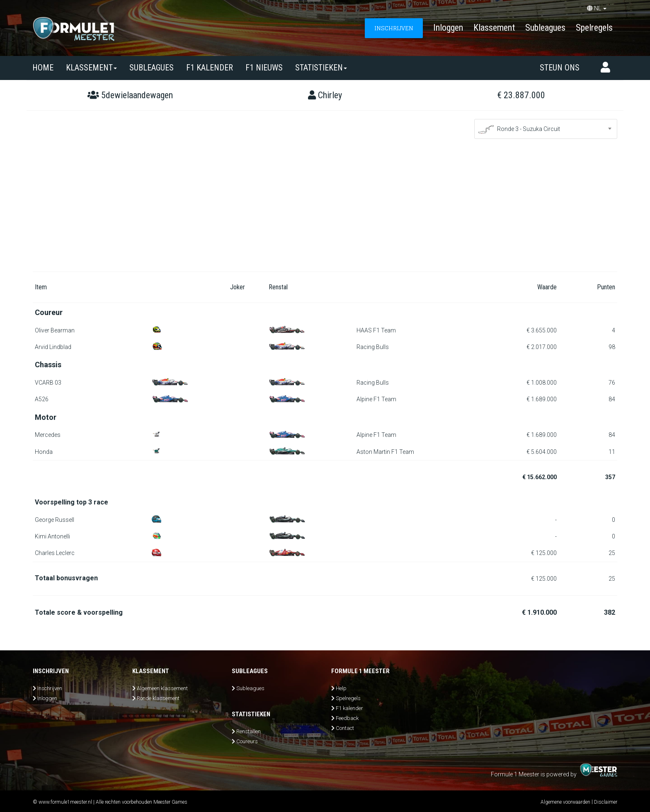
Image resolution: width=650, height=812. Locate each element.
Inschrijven (50, 688)
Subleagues (545, 28)
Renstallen (249, 731)
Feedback (347, 718)
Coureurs (247, 741)
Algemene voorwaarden (565, 802)
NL (597, 8)
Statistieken (321, 68)
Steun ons (560, 68)
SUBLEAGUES (152, 68)
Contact (345, 728)
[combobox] (546, 129)
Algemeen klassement (162, 688)
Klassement (494, 28)
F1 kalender (210, 68)
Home (43, 68)
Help (341, 688)
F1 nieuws (264, 68)
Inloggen (448, 28)
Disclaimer (606, 802)
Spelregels (594, 28)
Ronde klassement (158, 698)
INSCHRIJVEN (394, 28)
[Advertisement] (325, 209)
